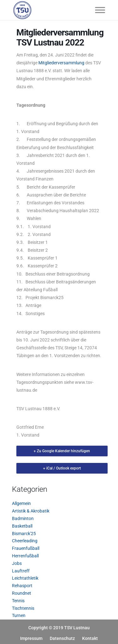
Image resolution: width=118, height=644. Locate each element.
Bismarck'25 (24, 534)
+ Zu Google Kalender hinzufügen (62, 451)
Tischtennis (23, 608)
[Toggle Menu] (100, 10)
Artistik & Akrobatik (31, 511)
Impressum (31, 638)
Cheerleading (25, 541)
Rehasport (22, 586)
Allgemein (21, 503)
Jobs (17, 563)
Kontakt (90, 638)
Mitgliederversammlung (61, 63)
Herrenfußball (25, 556)
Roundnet (22, 593)
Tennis (18, 601)
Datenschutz (62, 638)
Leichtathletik (25, 578)
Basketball (22, 526)
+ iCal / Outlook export (62, 468)
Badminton (23, 518)
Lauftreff (21, 571)
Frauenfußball (26, 548)
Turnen (19, 615)
